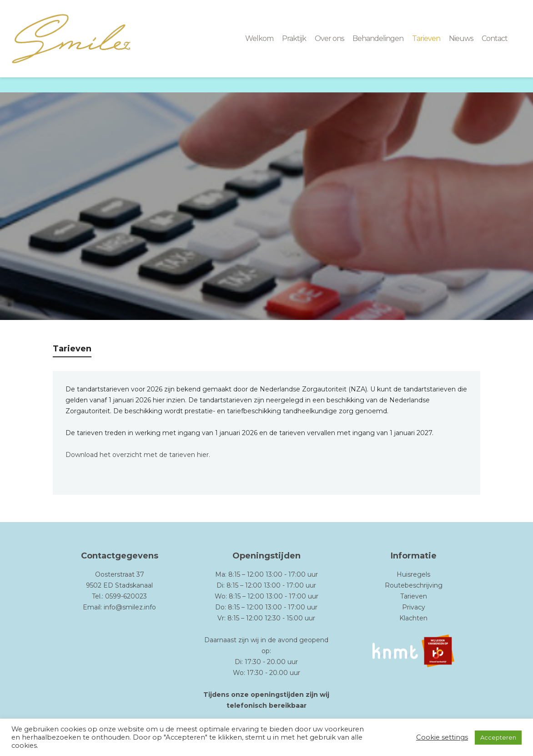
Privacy (414, 607)
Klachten (413, 618)
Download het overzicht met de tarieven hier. (138, 455)
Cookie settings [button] (442, 737)
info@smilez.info (130, 607)
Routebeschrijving (414, 585)
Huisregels (413, 574)
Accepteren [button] (498, 737)
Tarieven (414, 596)
